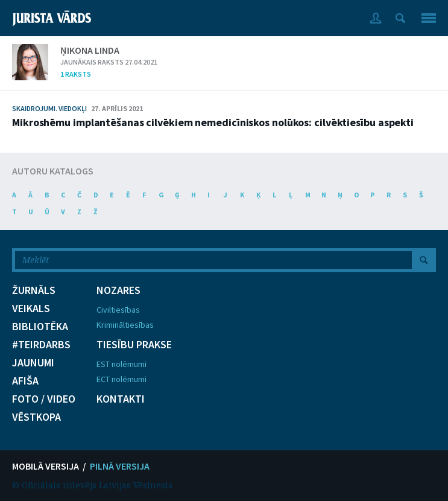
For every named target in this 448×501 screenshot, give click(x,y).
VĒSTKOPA (36, 417)
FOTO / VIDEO (44, 399)
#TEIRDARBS (41, 345)
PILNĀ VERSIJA (120, 466)
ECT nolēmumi (121, 379)
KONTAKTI (121, 399)
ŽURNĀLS (34, 290)
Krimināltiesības (125, 325)
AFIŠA (25, 381)
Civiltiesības (118, 310)
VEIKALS (31, 308)
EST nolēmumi (121, 364)
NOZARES (118, 290)
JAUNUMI (33, 363)
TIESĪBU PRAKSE (134, 345)
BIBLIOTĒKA (40, 327)
